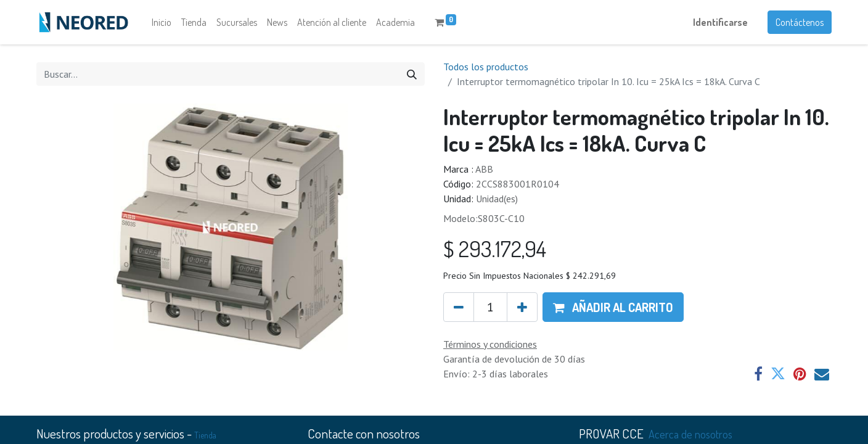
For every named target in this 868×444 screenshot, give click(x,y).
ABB (484, 169)
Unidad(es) (497, 199)
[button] (613, 307)
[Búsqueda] (412, 74)
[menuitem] (162, 22)
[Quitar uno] (459, 307)
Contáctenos (800, 22)
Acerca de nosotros (690, 434)
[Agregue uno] (522, 307)
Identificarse (720, 22)
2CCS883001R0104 (518, 184)
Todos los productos (486, 67)
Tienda (205, 435)
